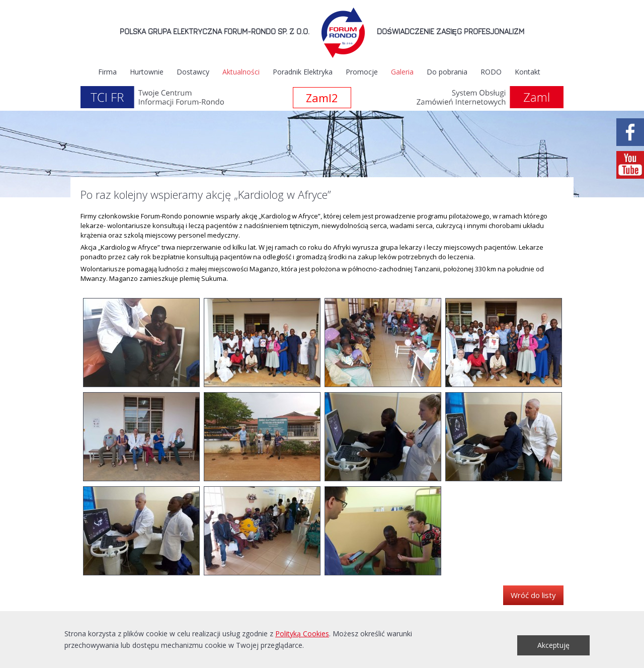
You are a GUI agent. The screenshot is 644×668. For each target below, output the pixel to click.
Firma (107, 72)
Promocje (362, 72)
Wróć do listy (533, 595)
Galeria (402, 72)
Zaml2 (322, 98)
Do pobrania (447, 72)
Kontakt (528, 72)
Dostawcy (193, 72)
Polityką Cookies (302, 634)
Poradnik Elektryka (303, 72)
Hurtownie (147, 72)
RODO (491, 72)
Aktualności (241, 72)
